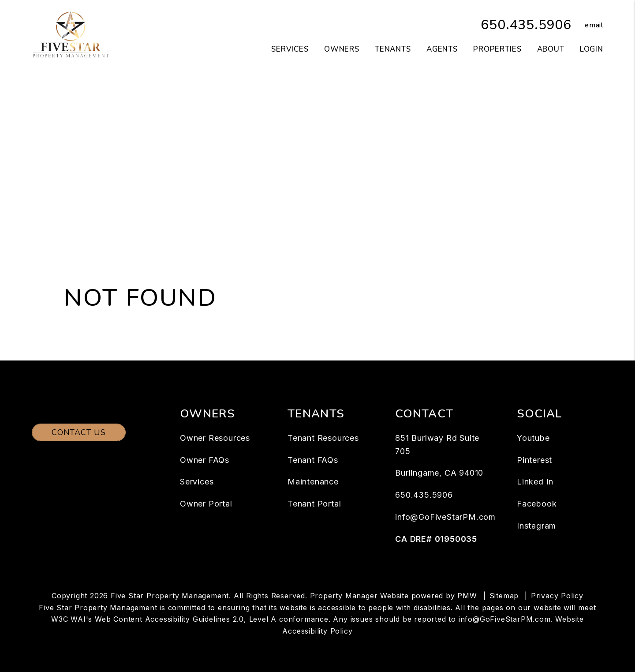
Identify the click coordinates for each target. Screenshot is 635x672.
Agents (442, 49)
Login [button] (592, 49)
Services (197, 482)
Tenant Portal (314, 504)
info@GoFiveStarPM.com (445, 517)
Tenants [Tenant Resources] (393, 49)
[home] (70, 34)
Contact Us (79, 432)
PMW (467, 596)
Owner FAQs (205, 460)
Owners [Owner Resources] (342, 49)
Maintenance (313, 482)
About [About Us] (551, 49)
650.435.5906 (526, 25)
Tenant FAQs (313, 460)
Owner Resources (215, 438)
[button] (587, 25)
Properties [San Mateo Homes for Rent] (497, 49)
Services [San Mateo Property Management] (290, 49)
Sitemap (504, 596)
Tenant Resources (323, 438)
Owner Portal (206, 504)
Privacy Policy (557, 596)
